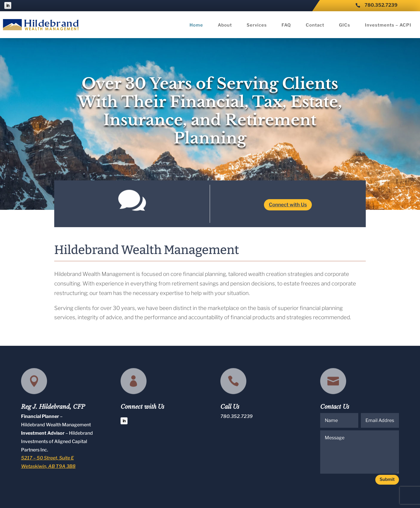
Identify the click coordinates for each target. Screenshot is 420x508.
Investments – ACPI (388, 25)
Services (257, 25)
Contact (315, 25)
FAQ (286, 25)
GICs (345, 25)
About (225, 25)
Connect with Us (288, 205)
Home (196, 25)
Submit (387, 479)
